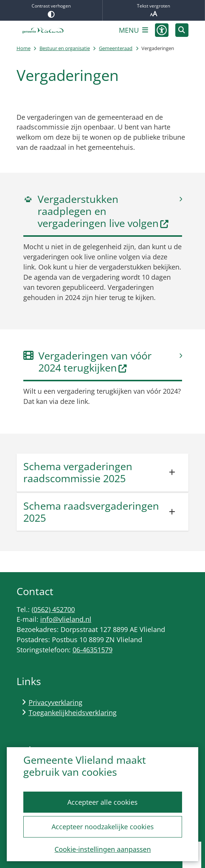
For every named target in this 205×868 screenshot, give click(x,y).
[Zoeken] (182, 30)
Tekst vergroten (154, 10)
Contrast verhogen (51, 10)
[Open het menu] (134, 30)
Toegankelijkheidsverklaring (73, 713)
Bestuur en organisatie (65, 48)
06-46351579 (93, 650)
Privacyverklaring (55, 702)
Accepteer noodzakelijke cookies (102, 827)
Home (24, 48)
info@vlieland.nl (66, 619)
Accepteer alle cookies (102, 802)
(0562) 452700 (53, 609)
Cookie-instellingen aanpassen (102, 849)
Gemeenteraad (116, 48)
